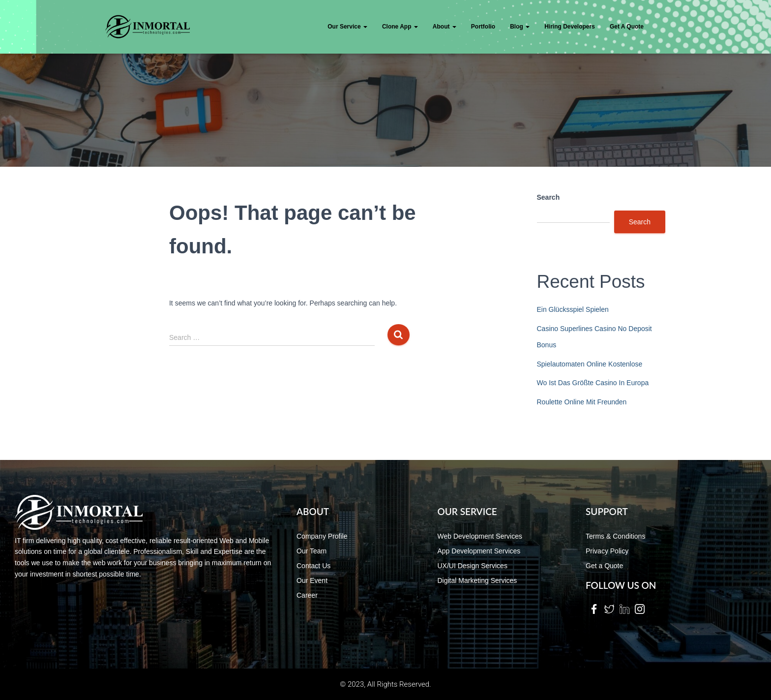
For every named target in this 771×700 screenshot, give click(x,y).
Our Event (312, 580)
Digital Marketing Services (477, 580)
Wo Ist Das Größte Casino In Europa (593, 383)
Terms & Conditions (615, 536)
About (445, 27)
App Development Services (479, 551)
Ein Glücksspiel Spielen (573, 309)
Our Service (347, 27)
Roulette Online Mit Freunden (582, 402)
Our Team (311, 551)
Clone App (400, 27)
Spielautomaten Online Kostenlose (590, 364)
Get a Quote (604, 566)
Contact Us (313, 566)
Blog (520, 27)
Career (307, 595)
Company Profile (322, 536)
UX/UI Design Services (473, 566)
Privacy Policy (607, 551)
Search (549, 197)
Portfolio (483, 27)
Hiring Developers (570, 27)
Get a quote (627, 27)
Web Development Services (480, 536)
